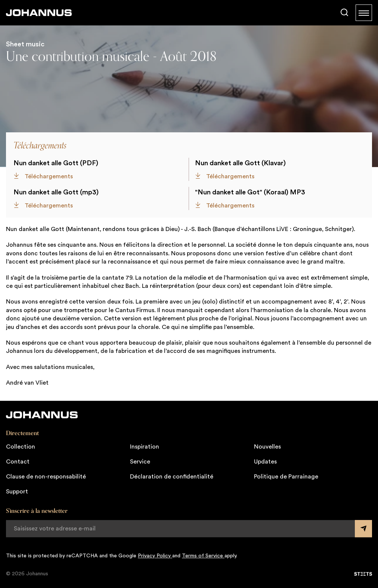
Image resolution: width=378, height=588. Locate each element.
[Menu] (364, 13)
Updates (265, 462)
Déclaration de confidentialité (172, 477)
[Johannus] (39, 13)
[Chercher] (344, 13)
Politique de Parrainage (286, 477)
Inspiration (145, 447)
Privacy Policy (155, 556)
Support (17, 492)
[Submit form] (363, 529)
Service (140, 462)
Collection (21, 447)
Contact (18, 462)
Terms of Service (203, 556)
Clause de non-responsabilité (46, 477)
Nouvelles (267, 447)
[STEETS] (363, 574)
